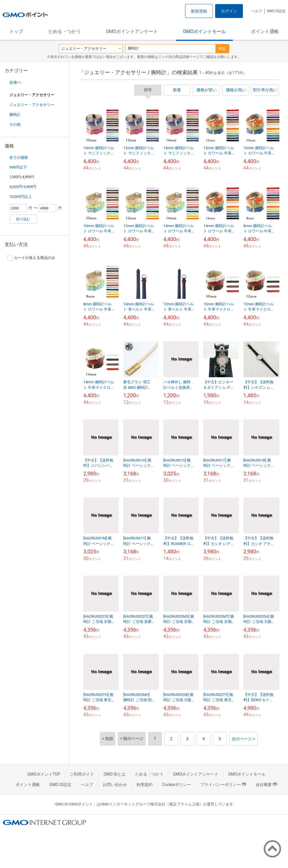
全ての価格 (19, 157)
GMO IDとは (115, 774)
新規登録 (199, 11)
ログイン (229, 11)
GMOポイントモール (204, 31)
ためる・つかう (64, 31)
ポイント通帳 (265, 31)
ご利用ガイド (82, 774)
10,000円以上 (21, 197)
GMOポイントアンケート (132, 31)
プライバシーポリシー (223, 785)
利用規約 (145, 785)
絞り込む (23, 219)
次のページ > (243, 739)
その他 (15, 124)
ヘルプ (257, 11)
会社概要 (266, 785)
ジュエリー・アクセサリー (32, 105)
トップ (16, 31)
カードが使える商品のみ (31, 258)
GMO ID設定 (276, 11)
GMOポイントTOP (44, 774)
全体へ (15, 82)
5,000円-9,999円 (23, 187)
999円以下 (18, 167)
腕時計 (15, 115)
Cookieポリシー (177, 785)
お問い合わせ (115, 785)
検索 (222, 49)
